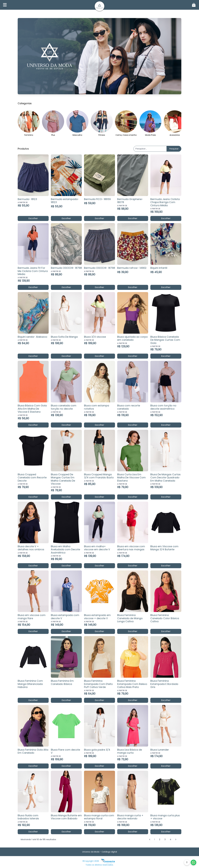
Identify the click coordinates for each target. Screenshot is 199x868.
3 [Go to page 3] (165, 839)
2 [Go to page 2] (160, 839)
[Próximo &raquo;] (176, 839)
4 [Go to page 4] (171, 839)
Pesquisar (174, 149)
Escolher (33, 218)
